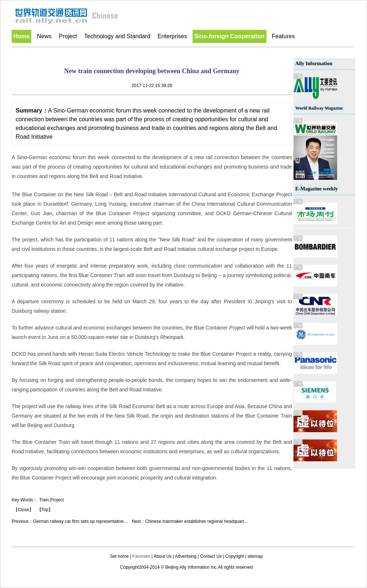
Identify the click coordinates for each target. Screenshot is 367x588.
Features (283, 36)
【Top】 (45, 510)
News (44, 36)
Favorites (141, 556)
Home (21, 36)
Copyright (235, 556)
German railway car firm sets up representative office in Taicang (95, 521)
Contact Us (211, 556)
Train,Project (51, 500)
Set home (119, 556)
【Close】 (23, 510)
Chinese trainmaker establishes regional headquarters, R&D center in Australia (221, 521)
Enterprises (172, 36)
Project (68, 36)
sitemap (255, 556)
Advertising (186, 556)
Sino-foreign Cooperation (230, 36)
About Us (163, 556)
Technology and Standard (117, 36)
